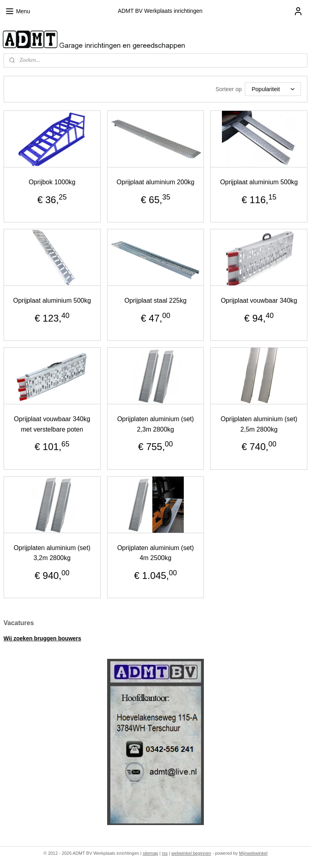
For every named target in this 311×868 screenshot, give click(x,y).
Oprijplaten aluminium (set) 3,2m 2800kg (52, 553)
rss (165, 853)
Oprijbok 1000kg (52, 182)
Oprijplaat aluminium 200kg (156, 182)
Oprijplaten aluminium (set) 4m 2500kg (155, 553)
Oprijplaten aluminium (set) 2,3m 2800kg (155, 424)
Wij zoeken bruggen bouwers (43, 638)
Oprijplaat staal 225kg (155, 301)
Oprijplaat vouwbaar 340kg (259, 301)
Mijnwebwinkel (253, 853)
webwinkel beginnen (191, 853)
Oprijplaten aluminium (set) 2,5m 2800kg (259, 424)
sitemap (151, 853)
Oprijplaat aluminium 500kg (259, 182)
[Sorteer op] (273, 89)
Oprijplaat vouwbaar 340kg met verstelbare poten (52, 424)
